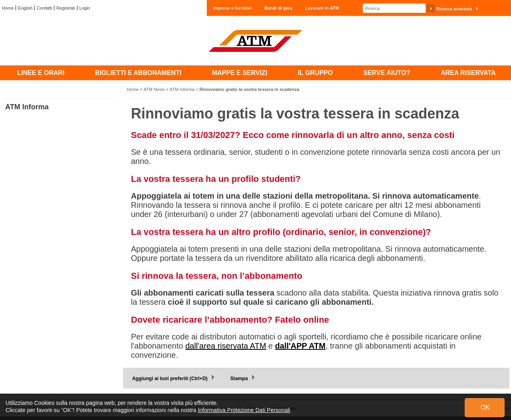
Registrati (65, 8)
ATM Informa (182, 89)
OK (485, 407)
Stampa (239, 379)
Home (8, 8)
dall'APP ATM (300, 346)
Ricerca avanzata (454, 9)
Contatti (44, 8)
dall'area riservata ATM (226, 346)
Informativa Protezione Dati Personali (244, 410)
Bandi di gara (279, 8)
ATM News (154, 89)
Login (85, 8)
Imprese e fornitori (233, 8)
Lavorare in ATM (322, 8)
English (25, 8)
